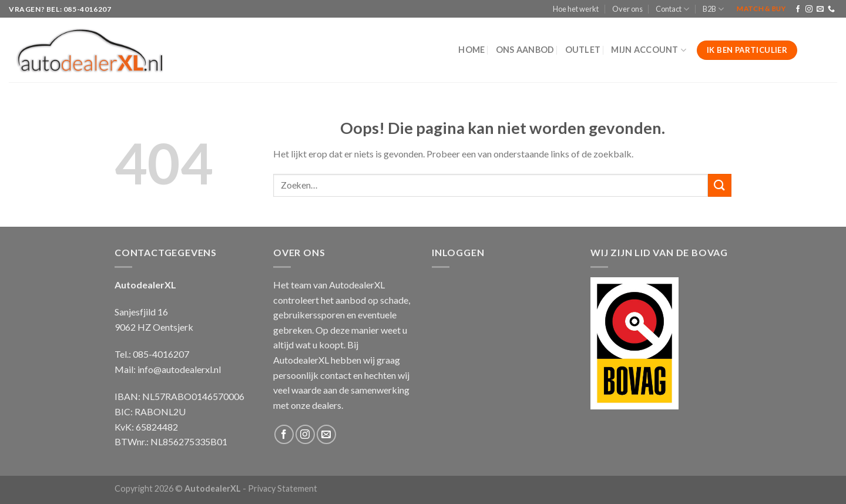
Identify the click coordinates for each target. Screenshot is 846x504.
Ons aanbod (525, 50)
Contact (672, 9)
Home (471, 50)
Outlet (583, 50)
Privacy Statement (283, 488)
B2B (713, 9)
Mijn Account (649, 50)
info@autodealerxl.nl (179, 369)
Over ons (627, 9)
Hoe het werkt (576, 9)
